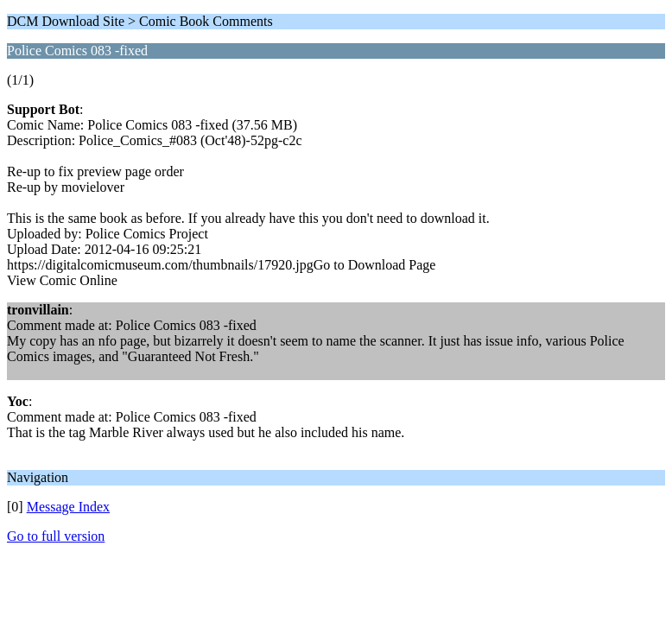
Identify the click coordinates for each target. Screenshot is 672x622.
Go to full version (56, 536)
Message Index (68, 507)
